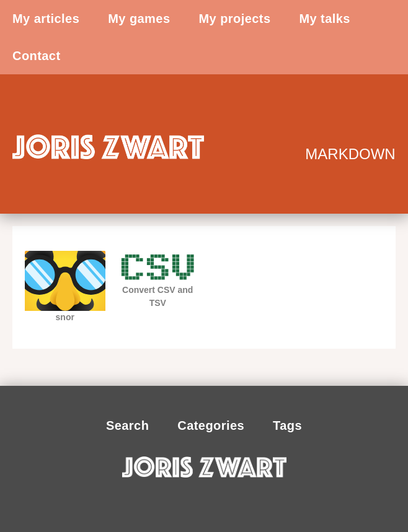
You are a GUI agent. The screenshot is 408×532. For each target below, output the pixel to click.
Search (127, 425)
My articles (46, 19)
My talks (324, 19)
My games (139, 19)
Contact (37, 56)
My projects (234, 19)
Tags (287, 425)
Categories (211, 425)
